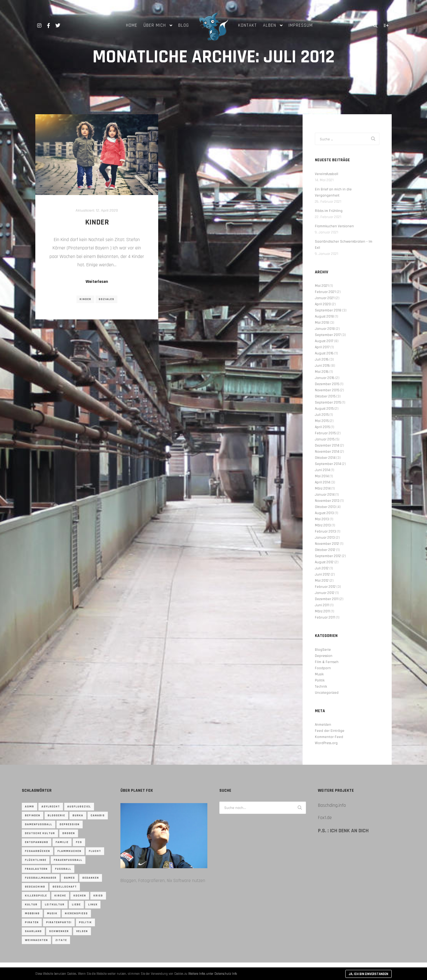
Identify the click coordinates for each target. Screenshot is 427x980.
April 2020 (323, 304)
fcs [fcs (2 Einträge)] (79, 842)
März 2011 (322, 611)
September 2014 (328, 464)
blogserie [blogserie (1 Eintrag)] (56, 815)
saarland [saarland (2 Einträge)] (33, 931)
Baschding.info (332, 805)
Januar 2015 (325, 439)
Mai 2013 (322, 519)
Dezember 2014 (327, 445)
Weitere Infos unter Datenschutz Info (213, 974)
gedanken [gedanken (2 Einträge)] (91, 878)
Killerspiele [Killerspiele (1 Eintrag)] (36, 896)
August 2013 (324, 513)
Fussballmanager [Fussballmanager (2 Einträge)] (41, 878)
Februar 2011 (325, 617)
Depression (324, 656)
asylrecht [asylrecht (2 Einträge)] (51, 806)
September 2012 (328, 556)
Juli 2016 (322, 359)
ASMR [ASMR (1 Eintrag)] (29, 806)
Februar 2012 (325, 587)
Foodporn (323, 668)
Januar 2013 (325, 538)
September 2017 (328, 335)
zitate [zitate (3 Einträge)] (61, 940)
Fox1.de (325, 818)
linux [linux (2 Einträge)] (93, 904)
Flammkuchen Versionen (334, 226)
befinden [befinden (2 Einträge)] (33, 815)
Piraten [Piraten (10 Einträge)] (32, 922)
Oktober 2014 (325, 458)
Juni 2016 (322, 366)
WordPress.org (326, 743)
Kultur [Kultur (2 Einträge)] (31, 904)
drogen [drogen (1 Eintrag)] (69, 833)
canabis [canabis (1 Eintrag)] (98, 815)
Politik (320, 680)
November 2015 (327, 390)
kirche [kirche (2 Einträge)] (60, 896)
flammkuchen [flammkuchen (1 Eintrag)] (69, 851)
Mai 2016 (322, 372)
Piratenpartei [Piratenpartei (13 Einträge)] (59, 922)
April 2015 (322, 427)
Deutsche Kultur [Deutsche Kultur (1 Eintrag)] (40, 833)
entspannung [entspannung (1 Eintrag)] (37, 842)
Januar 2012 (325, 593)
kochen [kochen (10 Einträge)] (80, 896)
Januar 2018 (325, 329)
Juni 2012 (322, 574)
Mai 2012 (322, 581)
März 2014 (323, 488)
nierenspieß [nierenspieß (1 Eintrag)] (76, 913)
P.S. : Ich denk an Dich (343, 831)
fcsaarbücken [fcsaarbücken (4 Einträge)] (37, 851)
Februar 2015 (325, 433)
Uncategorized (327, 693)
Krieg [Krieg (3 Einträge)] (98, 896)
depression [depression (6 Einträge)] (70, 824)
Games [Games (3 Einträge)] (69, 878)
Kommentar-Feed (329, 737)
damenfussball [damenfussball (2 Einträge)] (39, 824)
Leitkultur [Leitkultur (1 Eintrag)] (55, 904)
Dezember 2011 (327, 599)
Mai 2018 (322, 323)
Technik (321, 687)
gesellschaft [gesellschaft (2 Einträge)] (65, 887)
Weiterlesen (97, 282)
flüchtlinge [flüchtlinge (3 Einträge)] (36, 860)
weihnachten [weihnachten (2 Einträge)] (36, 940)
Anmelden (323, 725)
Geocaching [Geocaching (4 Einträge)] (35, 887)
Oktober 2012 (325, 550)
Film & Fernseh (327, 662)
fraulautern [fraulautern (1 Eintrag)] (36, 869)
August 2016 (324, 353)
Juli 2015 (322, 415)
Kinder (97, 222)
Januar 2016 (325, 378)
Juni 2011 (322, 605)
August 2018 (324, 316)
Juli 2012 (322, 568)
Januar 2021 (325, 298)
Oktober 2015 (325, 396)
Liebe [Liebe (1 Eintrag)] (76, 904)
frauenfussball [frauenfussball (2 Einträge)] (68, 860)
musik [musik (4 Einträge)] (52, 913)
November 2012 (327, 544)
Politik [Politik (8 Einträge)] (85, 922)
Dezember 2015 (327, 384)
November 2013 (327, 501)
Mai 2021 (322, 286)
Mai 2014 (322, 476)
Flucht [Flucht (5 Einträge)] (95, 851)
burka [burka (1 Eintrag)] (78, 815)
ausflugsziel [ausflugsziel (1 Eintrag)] (79, 806)
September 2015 (328, 402)
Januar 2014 (325, 495)
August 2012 (324, 562)
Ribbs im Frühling (329, 211)
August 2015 (324, 409)
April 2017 (322, 347)
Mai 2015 (322, 421)
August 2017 (324, 341)
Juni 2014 (322, 470)
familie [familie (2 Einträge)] (62, 842)
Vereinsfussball (327, 174)
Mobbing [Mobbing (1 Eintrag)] (32, 913)
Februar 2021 (325, 292)
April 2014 (322, 482)
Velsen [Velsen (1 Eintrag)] (82, 931)
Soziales (106, 299)
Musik (319, 674)
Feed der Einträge (330, 731)
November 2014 (327, 452)
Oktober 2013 (325, 507)
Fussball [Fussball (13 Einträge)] (63, 869)
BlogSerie (323, 650)
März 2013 (323, 525)
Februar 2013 (325, 531)
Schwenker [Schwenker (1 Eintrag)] (59, 931)
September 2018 (328, 310)
